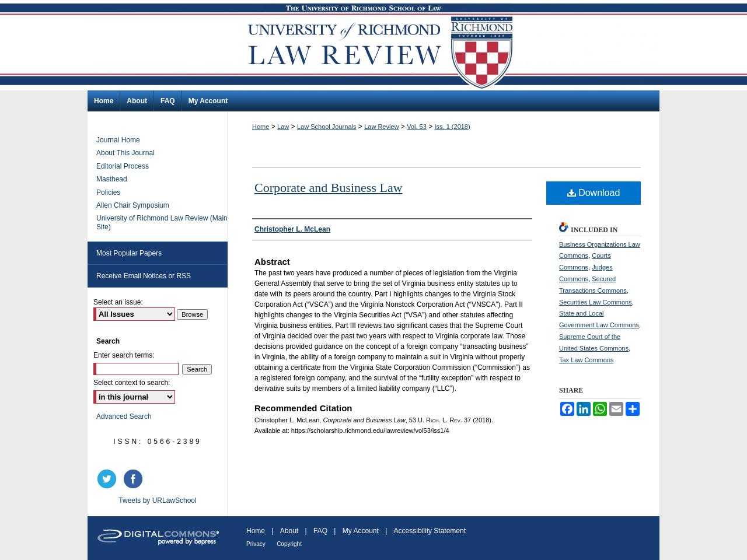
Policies (108, 192)
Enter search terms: (124, 355)
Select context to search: (132, 383)
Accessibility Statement (430, 531)
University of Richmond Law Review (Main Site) (162, 222)
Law (283, 127)
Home (261, 127)
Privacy (256, 544)
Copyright (289, 544)
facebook (135, 479)
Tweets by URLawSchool (157, 501)
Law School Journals (327, 127)
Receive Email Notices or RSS (144, 276)
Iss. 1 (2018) (453, 127)
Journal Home (118, 140)
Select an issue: (118, 302)
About (289, 531)
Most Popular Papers (129, 253)
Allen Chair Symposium (133, 205)
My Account (361, 531)
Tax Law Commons (587, 360)
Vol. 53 (417, 127)
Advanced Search (124, 416)
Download (594, 193)
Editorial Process (123, 166)
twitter (109, 479)
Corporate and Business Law (329, 188)
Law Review (381, 127)
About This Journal (125, 153)
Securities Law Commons (596, 302)
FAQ (320, 531)
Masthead (112, 179)
